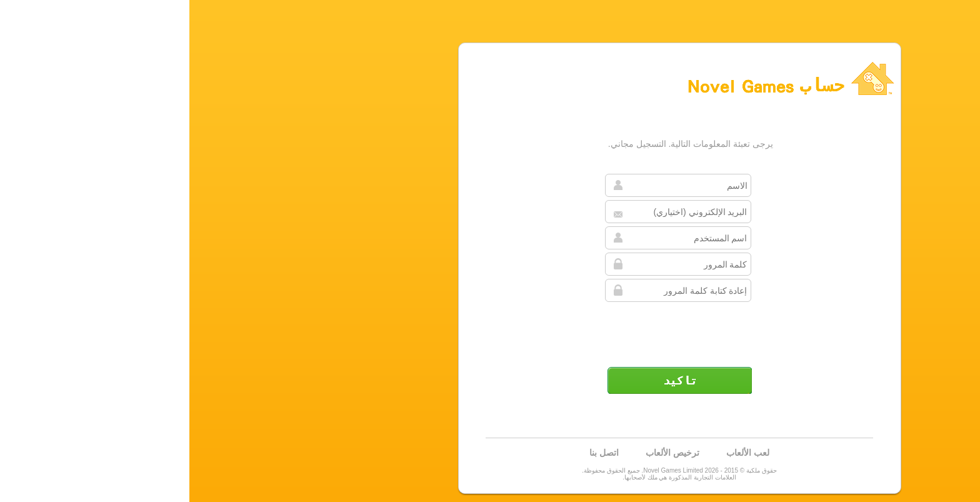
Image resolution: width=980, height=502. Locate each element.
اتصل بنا (415, 453)
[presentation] (489, 329)
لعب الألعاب (558, 453)
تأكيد (490, 380)
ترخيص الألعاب (483, 453)
